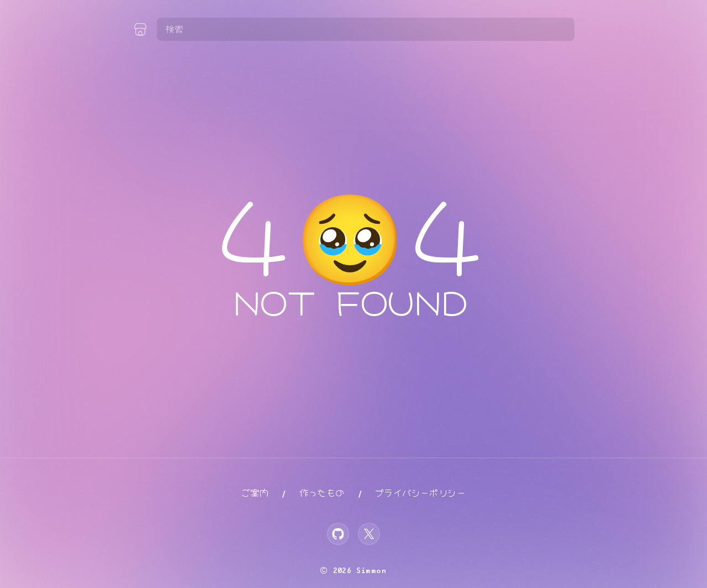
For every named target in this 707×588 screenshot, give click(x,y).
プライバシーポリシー (420, 493)
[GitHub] (338, 534)
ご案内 (255, 493)
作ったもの (322, 493)
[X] (369, 534)
